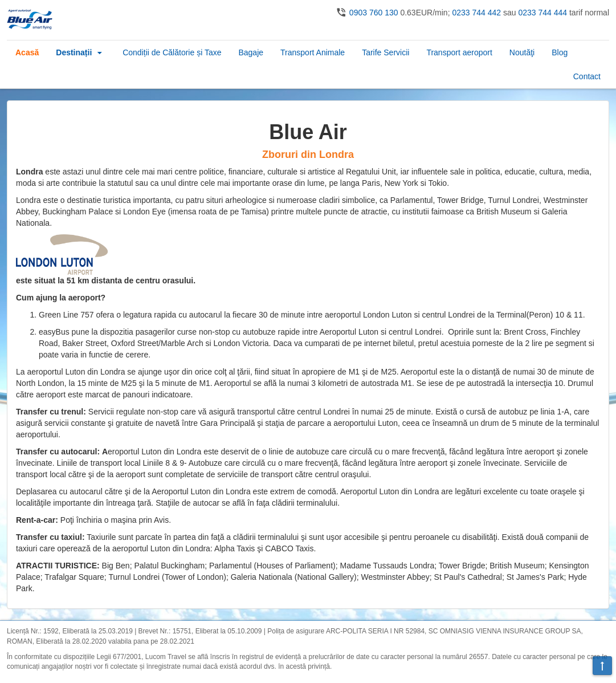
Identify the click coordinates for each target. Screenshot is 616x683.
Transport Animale (313, 52)
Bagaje (251, 52)
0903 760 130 (374, 13)
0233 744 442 (476, 13)
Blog (560, 52)
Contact (587, 76)
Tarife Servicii (385, 52)
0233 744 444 (542, 13)
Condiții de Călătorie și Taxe (172, 52)
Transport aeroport (459, 52)
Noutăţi (522, 52)
